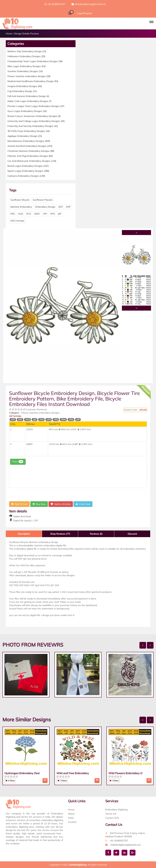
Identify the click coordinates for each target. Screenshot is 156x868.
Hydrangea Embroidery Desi (22, 773)
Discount (132, 534)
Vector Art (111, 814)
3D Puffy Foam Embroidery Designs (29, 131)
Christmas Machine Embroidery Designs (31, 151)
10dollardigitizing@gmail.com (89, 4)
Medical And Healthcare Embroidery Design (33, 81)
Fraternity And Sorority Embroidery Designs (33, 126)
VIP (45, 214)
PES (13, 214)
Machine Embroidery (21, 207)
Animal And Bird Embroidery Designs (30, 146)
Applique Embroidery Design (25, 136)
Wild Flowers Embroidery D (125, 773)
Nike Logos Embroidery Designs (26, 66)
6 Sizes (10, 781)
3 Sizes (62, 781)
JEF (60, 214)
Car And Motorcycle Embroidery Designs (32, 161)
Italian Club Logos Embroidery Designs (29, 101)
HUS (21, 214)
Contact (72, 822)
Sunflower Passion (43, 200)
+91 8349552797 (55, 4)
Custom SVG (112, 818)
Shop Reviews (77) (60, 534)
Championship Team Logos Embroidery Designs (35, 61)
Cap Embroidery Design (22, 91)
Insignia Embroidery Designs (25, 86)
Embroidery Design (45, 207)
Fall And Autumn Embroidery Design (28, 96)
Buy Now (39, 504)
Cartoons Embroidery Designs (26, 176)
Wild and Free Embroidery (73, 773)
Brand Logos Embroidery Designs (28, 166)
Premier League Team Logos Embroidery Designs (36, 106)
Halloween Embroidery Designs (26, 56)
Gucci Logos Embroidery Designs (27, 111)
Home (9, 34)
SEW (37, 214)
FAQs (71, 818)
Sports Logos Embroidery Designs (28, 171)
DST (61, 207)
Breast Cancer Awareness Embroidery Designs (34, 116)
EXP (68, 207)
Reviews (96, 534)
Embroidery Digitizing (116, 810)
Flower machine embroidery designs (29, 76)
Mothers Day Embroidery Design (27, 51)
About (71, 814)
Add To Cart (19, 504)
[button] (151, 22)
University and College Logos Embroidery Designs (36, 121)
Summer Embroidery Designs (25, 71)
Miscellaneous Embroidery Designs (29, 141)
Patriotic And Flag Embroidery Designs (30, 156)
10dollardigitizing (78, 865)
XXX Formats (17, 221)
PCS (29, 214)
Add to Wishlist (61, 504)
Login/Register (85, 13)
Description (24, 534)
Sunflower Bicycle (20, 200)
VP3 (52, 214)
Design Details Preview (26, 34)
